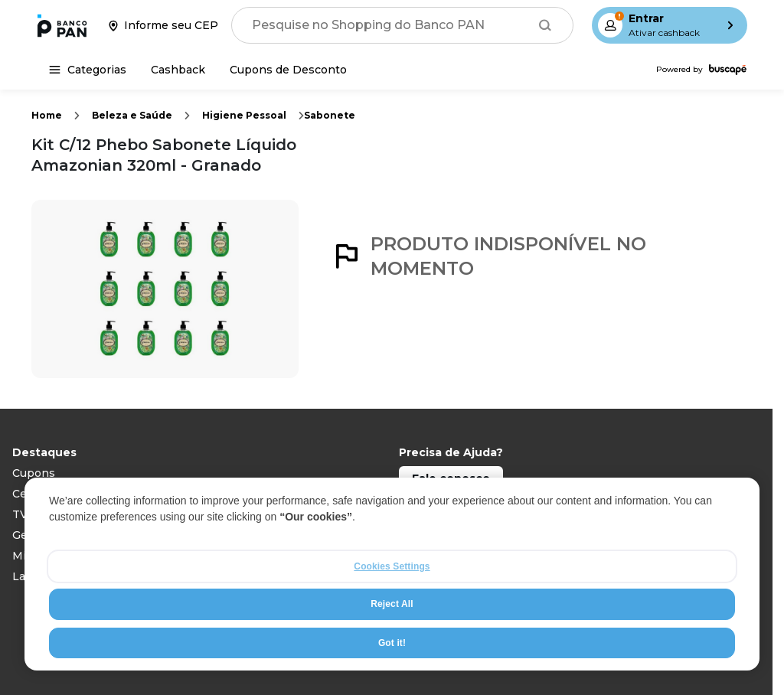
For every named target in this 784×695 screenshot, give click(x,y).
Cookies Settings (392, 568)
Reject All (392, 605)
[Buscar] (545, 25)
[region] (392, 576)
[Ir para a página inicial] (62, 25)
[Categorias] (88, 70)
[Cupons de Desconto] (288, 70)
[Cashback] (178, 70)
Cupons (34, 473)
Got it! (392, 644)
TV (20, 514)
